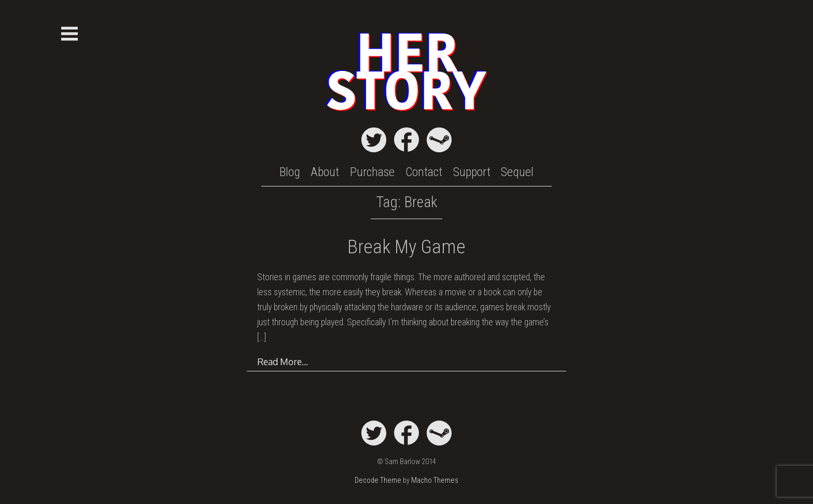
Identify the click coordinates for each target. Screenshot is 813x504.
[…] (262, 337)
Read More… (283, 362)
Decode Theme (378, 480)
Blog (290, 172)
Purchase (372, 172)
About (325, 172)
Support (472, 172)
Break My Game (406, 247)
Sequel (517, 172)
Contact (424, 172)
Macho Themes (435, 480)
